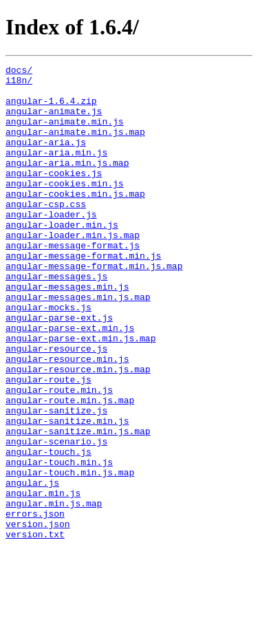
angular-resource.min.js (67, 418)
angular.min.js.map (54, 592)
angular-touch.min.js (59, 542)
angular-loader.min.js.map (73, 270)
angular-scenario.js (56, 517)
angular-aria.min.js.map (67, 183)
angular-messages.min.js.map (78, 344)
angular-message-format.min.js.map (94, 307)
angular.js (32, 567)
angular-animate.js (54, 121)
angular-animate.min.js (65, 133)
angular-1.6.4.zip (51, 109)
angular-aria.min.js (56, 171)
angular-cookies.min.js (65, 208)
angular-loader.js (51, 245)
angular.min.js (43, 579)
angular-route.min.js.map (70, 468)
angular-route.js (49, 443)
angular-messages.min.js (67, 332)
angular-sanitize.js (56, 480)
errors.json (35, 604)
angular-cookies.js (54, 195)
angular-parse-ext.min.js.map (80, 394)
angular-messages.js (56, 319)
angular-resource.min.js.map (78, 431)
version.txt (35, 629)
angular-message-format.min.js (83, 294)
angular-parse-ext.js (59, 369)
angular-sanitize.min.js (67, 493)
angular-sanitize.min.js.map (78, 505)
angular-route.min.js (59, 455)
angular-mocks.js (49, 356)
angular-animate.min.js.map (75, 146)
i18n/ (19, 84)
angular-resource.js (56, 406)
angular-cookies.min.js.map (75, 220)
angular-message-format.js (73, 282)
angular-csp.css (46, 233)
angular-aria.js (46, 158)
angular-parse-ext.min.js (70, 381)
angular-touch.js (49, 530)
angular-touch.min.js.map (70, 555)
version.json (38, 616)
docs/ (19, 72)
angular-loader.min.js (62, 257)
